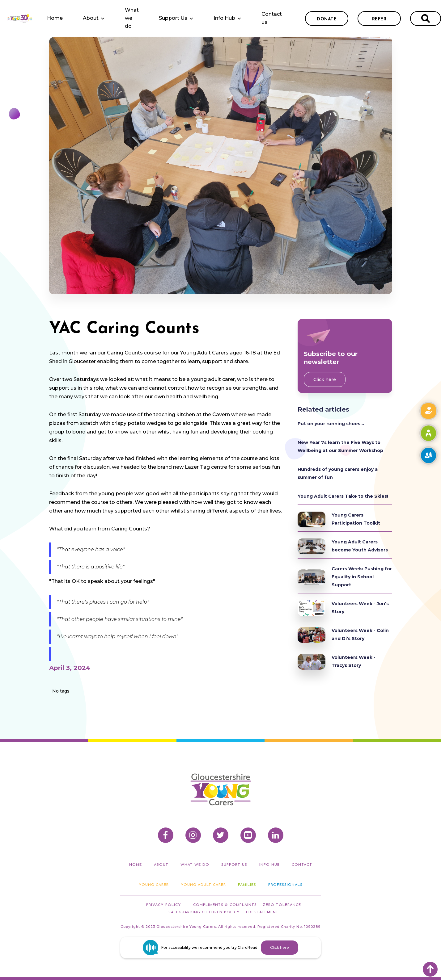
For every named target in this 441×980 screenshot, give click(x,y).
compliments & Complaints (225, 905)
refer (379, 19)
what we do (195, 865)
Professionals (285, 885)
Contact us (272, 18)
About (91, 18)
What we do (132, 18)
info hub (269, 865)
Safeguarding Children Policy (204, 912)
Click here (325, 379)
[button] (94, 19)
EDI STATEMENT (262, 912)
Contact (302, 865)
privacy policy (164, 905)
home (136, 865)
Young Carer (154, 885)
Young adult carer (203, 885)
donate (327, 19)
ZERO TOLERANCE (282, 905)
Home (55, 18)
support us (234, 865)
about (161, 865)
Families (247, 885)
